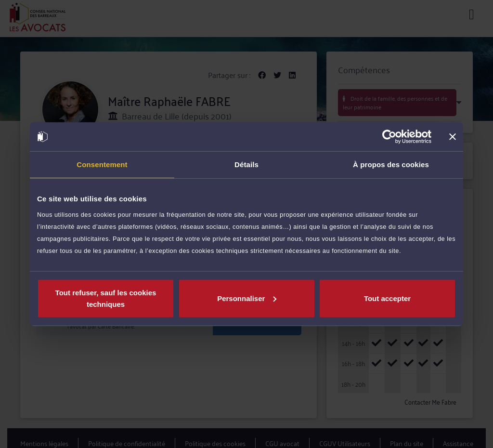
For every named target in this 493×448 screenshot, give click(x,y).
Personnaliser (247, 298)
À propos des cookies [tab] (391, 165)
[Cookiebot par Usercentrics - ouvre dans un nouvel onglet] (389, 137)
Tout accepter (387, 298)
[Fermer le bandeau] (453, 137)
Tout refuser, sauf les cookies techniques (106, 298)
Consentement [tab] (102, 165)
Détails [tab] (246, 165)
